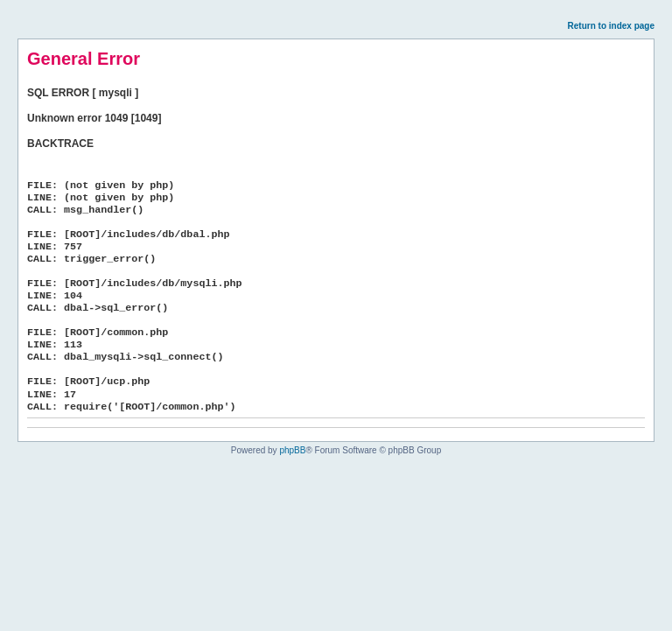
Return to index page (611, 26)
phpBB (292, 450)
